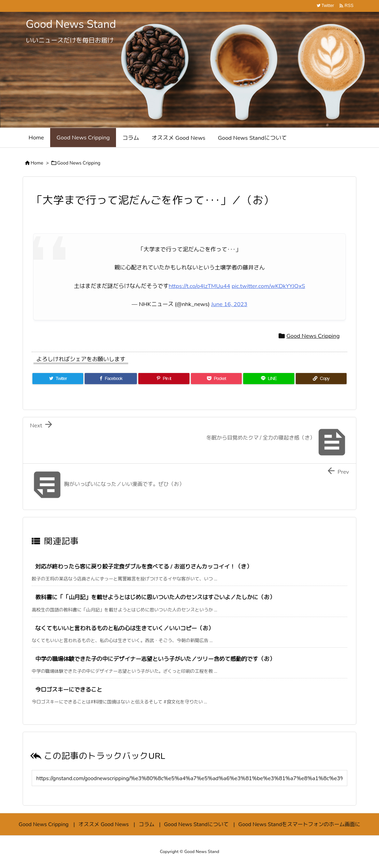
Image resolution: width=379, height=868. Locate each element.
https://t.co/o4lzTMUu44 (199, 286)
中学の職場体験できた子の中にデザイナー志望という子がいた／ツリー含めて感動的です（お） (155, 659)
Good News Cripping (79, 163)
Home (37, 163)
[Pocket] (216, 379)
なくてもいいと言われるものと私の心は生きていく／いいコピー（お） (124, 628)
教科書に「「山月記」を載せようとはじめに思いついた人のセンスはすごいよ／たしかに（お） (155, 597)
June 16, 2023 (229, 304)
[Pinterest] (164, 379)
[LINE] (269, 379)
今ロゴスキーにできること (69, 690)
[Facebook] (111, 379)
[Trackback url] (189, 778)
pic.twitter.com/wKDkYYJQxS (268, 286)
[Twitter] (58, 379)
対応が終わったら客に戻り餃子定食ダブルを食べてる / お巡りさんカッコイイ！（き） (144, 567)
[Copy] (321, 379)
